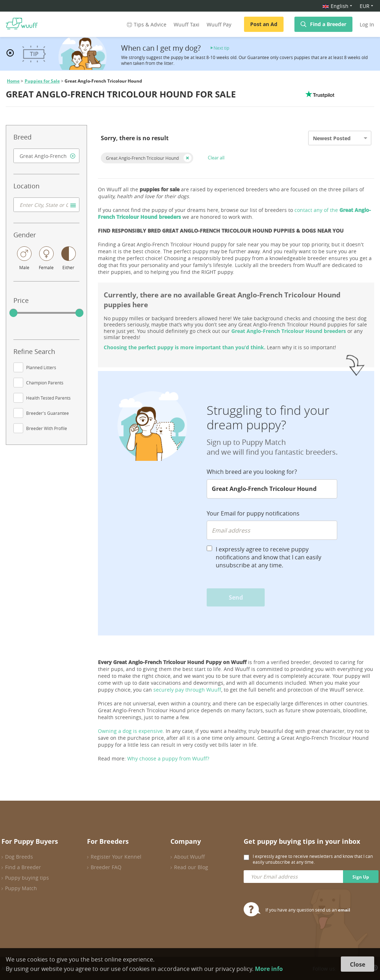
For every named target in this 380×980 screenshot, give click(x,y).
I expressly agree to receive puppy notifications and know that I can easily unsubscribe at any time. (269, 557)
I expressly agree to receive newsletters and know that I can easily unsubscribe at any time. (313, 859)
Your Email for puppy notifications (253, 513)
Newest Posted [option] (332, 138)
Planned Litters (41, 367)
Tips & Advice (146, 24)
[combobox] (46, 156)
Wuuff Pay (219, 24)
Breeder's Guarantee (47, 413)
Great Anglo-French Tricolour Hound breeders (289, 331)
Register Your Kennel (116, 857)
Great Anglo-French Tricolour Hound (142, 158)
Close (358, 964)
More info (269, 969)
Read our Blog (191, 867)
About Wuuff (189, 857)
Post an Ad (264, 24)
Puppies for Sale (42, 81)
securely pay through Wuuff (187, 690)
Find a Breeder (328, 24)
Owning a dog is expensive (130, 731)
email (344, 910)
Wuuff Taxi (187, 24)
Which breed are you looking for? (252, 472)
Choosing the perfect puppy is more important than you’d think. (185, 347)
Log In (367, 24)
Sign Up (361, 877)
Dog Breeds (19, 857)
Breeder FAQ (106, 867)
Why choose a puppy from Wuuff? (168, 758)
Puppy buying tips (27, 878)
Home (13, 81)
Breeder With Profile (47, 428)
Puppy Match (21, 888)
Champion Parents (45, 383)
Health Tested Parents (48, 398)
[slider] (13, 313)
